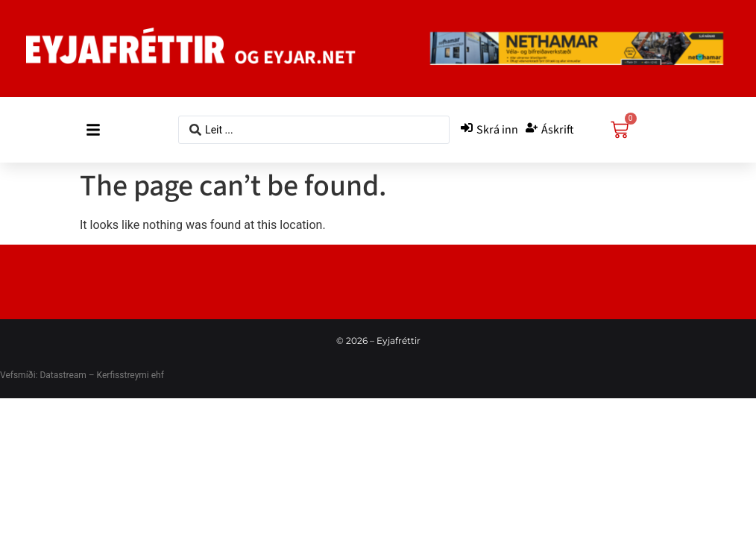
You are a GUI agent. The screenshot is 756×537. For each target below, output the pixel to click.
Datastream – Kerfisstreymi (93, 375)
